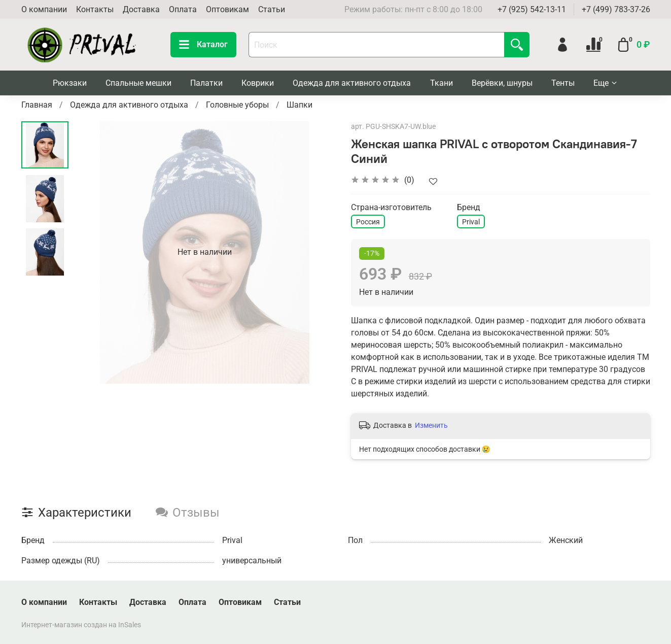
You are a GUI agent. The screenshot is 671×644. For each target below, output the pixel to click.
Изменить (431, 425)
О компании (44, 9)
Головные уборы (237, 105)
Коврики (258, 83)
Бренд (469, 207)
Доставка (141, 9)
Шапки (299, 105)
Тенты (563, 83)
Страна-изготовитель (391, 207)
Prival (471, 222)
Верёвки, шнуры (502, 83)
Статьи (272, 9)
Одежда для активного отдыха (352, 83)
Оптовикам (227, 9)
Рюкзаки (70, 83)
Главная (37, 105)
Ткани (442, 83)
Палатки (206, 83)
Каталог (203, 45)
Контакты (95, 9)
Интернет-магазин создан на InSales (81, 625)
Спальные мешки (138, 83)
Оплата (183, 9)
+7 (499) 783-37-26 (616, 9)
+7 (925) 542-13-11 (532, 9)
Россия (368, 222)
